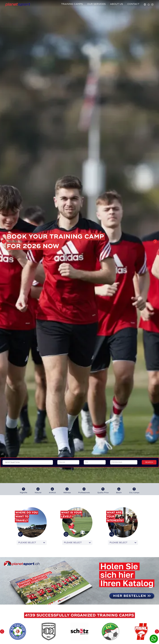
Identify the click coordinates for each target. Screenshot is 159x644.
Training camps (72, 4)
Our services (96, 4)
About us (117, 4)
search (149, 317)
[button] (4, 242)
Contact (133, 4)
